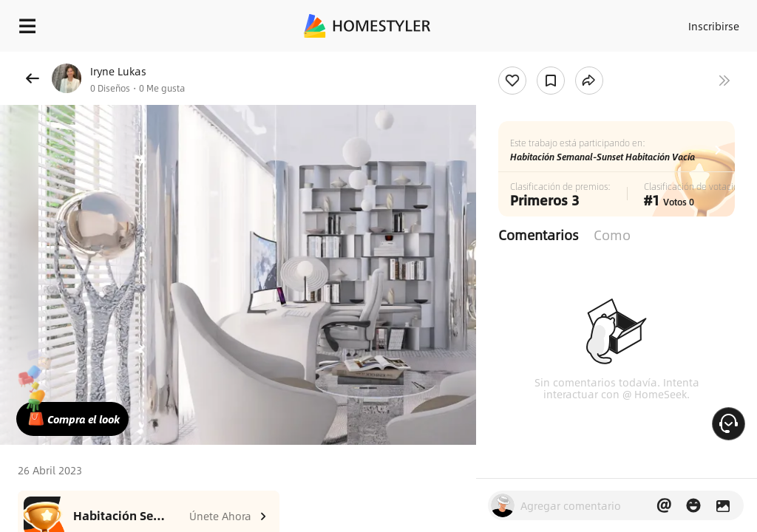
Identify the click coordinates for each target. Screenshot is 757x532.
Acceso (654, 22)
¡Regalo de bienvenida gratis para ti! (596, 62)
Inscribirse (712, 22)
